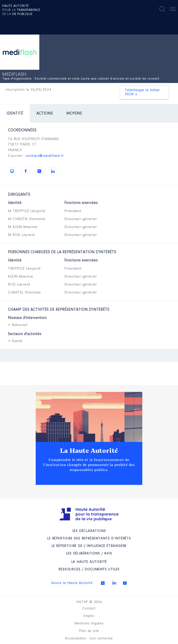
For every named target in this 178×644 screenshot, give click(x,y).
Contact (89, 609)
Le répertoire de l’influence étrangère (89, 546)
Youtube (125, 583)
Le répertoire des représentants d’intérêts (89, 539)
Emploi (89, 616)
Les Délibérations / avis (89, 554)
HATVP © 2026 (89, 602)
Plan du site (89, 631)
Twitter (103, 583)
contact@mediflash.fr (45, 156)
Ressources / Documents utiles (89, 569)
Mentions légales (89, 624)
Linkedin (114, 583)
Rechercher (162, 9)
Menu (173, 10)
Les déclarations (89, 531)
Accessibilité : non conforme (89, 639)
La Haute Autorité (89, 451)
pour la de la (21, 10)
